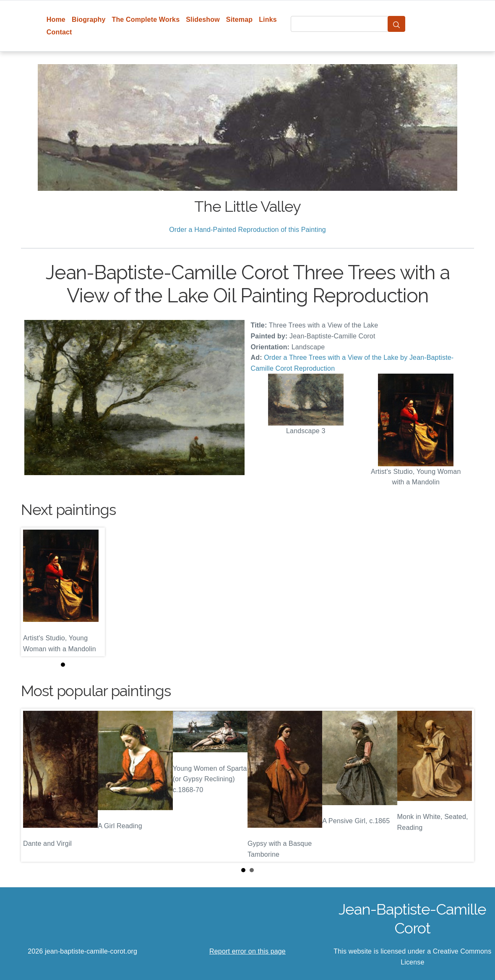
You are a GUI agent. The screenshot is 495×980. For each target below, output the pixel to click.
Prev (34, 785)
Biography (89, 19)
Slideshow (203, 19)
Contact (59, 32)
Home (56, 19)
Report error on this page (247, 951)
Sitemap (239, 19)
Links (268, 19)
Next (461, 785)
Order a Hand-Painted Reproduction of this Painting (247, 230)
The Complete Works (146, 19)
